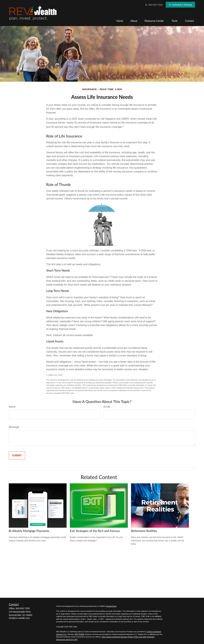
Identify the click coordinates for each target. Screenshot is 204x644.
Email (107, 407)
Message (14, 427)
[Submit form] (17, 456)
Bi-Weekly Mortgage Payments (29, 531)
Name (12, 407)
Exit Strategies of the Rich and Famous (95, 531)
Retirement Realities (144, 531)
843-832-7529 (154, 5)
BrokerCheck (111, 606)
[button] (120, 21)
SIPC (76, 634)
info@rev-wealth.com (19, 618)
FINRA (82, 634)
